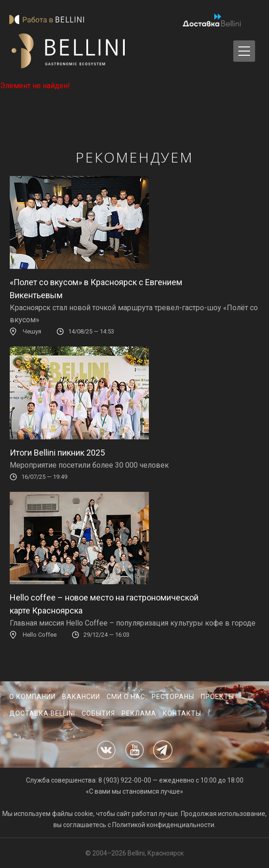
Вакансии (81, 697)
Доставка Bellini (42, 713)
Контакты (182, 713)
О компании (32, 697)
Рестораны (173, 697)
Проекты (218, 697)
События (98, 713)
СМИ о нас (126, 697)
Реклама (139, 713)
